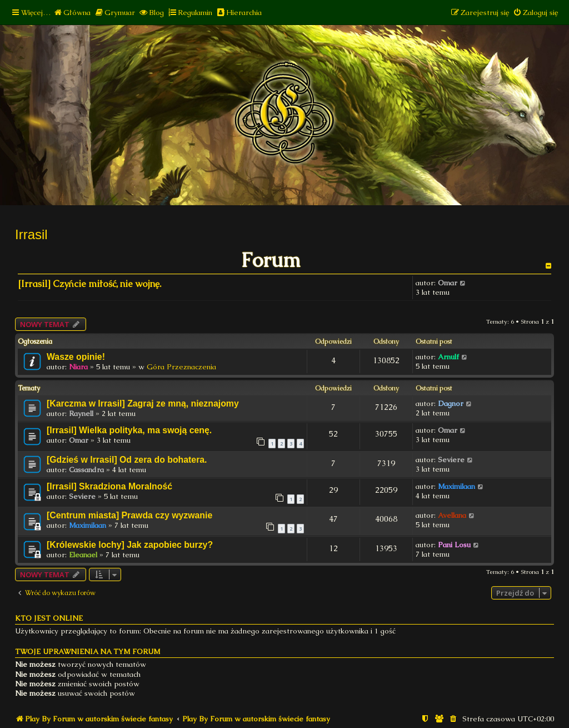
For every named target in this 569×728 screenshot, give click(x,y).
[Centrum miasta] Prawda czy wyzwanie (129, 515)
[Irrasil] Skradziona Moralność (109, 486)
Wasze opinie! (76, 357)
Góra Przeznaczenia (181, 367)
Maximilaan (456, 486)
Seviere (451, 460)
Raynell (81, 413)
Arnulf (448, 357)
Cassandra (86, 470)
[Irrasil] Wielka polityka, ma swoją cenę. (129, 430)
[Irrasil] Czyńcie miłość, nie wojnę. (89, 284)
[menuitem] (72, 13)
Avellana (452, 515)
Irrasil (31, 234)
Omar (448, 283)
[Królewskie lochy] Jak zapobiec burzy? (130, 545)
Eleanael (83, 555)
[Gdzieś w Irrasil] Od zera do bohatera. (127, 460)
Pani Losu (454, 545)
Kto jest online (49, 618)
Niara (78, 367)
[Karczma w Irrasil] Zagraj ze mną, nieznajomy (143, 403)
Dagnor (451, 403)
